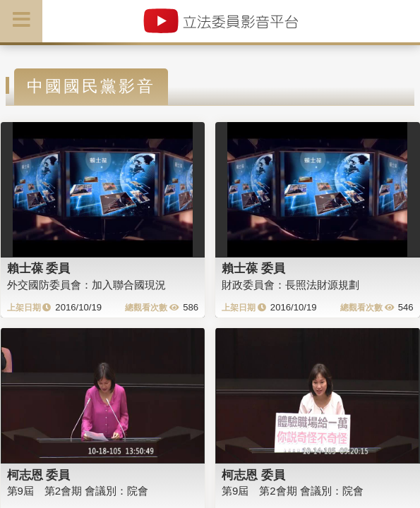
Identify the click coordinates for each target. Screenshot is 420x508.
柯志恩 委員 (39, 475)
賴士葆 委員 (39, 268)
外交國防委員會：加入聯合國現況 (86, 285)
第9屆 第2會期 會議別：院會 (78, 491)
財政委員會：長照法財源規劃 (290, 285)
